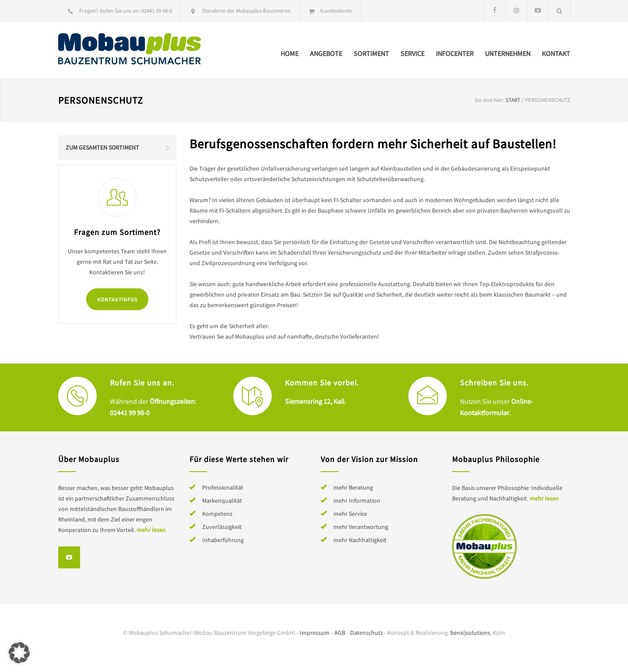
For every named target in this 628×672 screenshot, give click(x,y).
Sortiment (371, 53)
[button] (19, 653)
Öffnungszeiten (172, 401)
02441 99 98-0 (157, 11)
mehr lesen (151, 530)
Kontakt (556, 53)
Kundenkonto (336, 11)
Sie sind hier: (489, 100)
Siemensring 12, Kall (315, 401)
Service (412, 53)
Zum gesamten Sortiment (102, 147)
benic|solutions (470, 633)
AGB (340, 633)
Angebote (326, 53)
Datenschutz (367, 633)
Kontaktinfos (117, 299)
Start (513, 100)
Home (289, 53)
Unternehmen (508, 53)
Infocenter (455, 53)
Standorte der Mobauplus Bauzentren (246, 11)
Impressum (315, 633)
